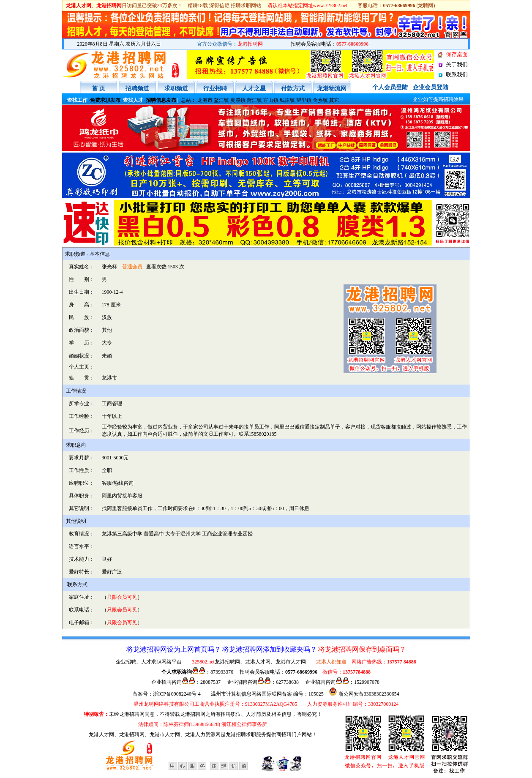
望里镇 (304, 100)
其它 (334, 100)
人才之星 (254, 89)
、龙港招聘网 (129, 734)
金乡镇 (320, 100)
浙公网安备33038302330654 (369, 694)
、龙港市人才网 (162, 734)
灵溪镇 (238, 100)
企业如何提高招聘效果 (431, 99)
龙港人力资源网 (203, 734)
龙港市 (205, 100)
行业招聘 (215, 89)
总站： (188, 100)
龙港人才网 (101, 734)
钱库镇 (287, 100)
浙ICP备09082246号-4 (177, 694)
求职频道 (176, 89)
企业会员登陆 (431, 87)
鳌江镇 (221, 100)
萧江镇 (254, 100)
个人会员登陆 (390, 87)
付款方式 (293, 89)
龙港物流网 (332, 89)
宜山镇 (271, 100)
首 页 (98, 89)
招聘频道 (137, 89)
